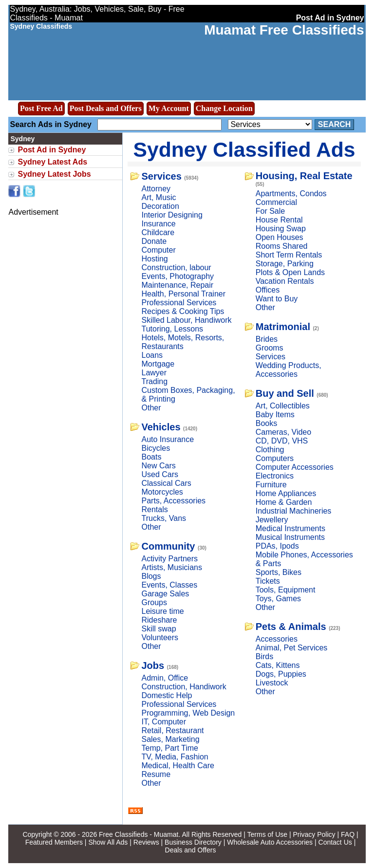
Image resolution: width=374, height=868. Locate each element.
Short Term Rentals (289, 255)
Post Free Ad (41, 108)
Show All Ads (108, 842)
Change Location (224, 108)
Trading (154, 381)
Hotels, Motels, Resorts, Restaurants (183, 342)
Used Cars (160, 474)
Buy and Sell (285, 393)
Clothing (270, 450)
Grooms (270, 348)
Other (151, 408)
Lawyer (154, 373)
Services (161, 176)
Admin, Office (165, 678)
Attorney (156, 189)
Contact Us (335, 842)
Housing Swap (281, 229)
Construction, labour (176, 268)
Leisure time (162, 611)
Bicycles (156, 448)
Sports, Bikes (279, 572)
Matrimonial (283, 327)
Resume (156, 774)
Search (335, 124)
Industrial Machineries (294, 511)
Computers (275, 458)
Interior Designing (172, 215)
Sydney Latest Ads (52, 162)
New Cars (158, 466)
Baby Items (275, 415)
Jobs (153, 665)
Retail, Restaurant (172, 730)
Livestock (272, 683)
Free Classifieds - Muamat (139, 834)
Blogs (151, 576)
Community (168, 546)
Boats (151, 457)
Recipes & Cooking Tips (183, 311)
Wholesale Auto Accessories (270, 842)
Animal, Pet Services (292, 648)
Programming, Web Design (188, 713)
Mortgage (158, 364)
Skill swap (159, 629)
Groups (154, 602)
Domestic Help (167, 695)
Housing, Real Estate (304, 176)
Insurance (158, 224)
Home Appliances (286, 493)
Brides (267, 339)
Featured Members (54, 842)
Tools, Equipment (286, 590)
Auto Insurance (168, 439)
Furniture (271, 485)
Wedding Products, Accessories (289, 370)
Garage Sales (165, 594)
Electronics (275, 476)
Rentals (154, 509)
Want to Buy (277, 299)
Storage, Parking (285, 264)
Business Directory (193, 842)
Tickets (268, 581)
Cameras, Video (283, 432)
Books (266, 423)
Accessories (277, 639)
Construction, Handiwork (184, 687)
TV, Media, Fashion (175, 757)
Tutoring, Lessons (172, 329)
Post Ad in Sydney (52, 150)
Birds (264, 656)
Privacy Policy (314, 834)
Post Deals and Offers (106, 108)
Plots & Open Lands (290, 272)
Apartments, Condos (291, 194)
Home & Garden (284, 502)
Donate (154, 241)
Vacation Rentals (285, 281)
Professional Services (179, 303)
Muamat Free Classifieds (284, 30)
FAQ (348, 834)
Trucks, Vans (164, 518)
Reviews (146, 842)
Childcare (158, 232)
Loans (152, 355)
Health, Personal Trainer (183, 294)
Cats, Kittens (278, 665)
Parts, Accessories (173, 501)
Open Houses (280, 237)
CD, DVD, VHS (282, 441)
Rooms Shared (282, 246)
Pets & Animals (291, 627)
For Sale (270, 211)
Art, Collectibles (283, 406)
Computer (158, 250)
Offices (268, 290)
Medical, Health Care (178, 766)
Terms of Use (267, 834)
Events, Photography (178, 276)
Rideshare (159, 620)
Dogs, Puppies (281, 674)
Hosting (154, 259)
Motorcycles (162, 492)
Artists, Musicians (171, 567)
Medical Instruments (290, 528)
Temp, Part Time (169, 748)
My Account (169, 108)
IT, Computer (164, 722)
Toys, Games (278, 599)
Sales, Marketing (170, 739)
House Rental (279, 220)
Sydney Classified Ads (244, 149)
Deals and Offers (191, 850)
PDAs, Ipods (277, 546)
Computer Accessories (295, 467)
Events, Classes (169, 585)
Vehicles (161, 427)
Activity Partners (169, 559)
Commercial (276, 202)
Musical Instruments (290, 537)
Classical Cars (166, 483)
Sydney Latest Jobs (54, 174)
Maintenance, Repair (177, 285)
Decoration (160, 206)
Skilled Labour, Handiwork (186, 320)
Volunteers (160, 637)
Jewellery (272, 520)
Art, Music (159, 197)
